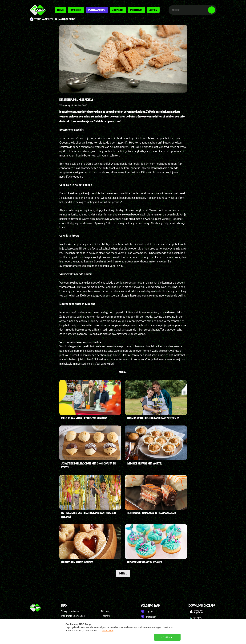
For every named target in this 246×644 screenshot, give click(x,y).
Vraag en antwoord (71, 611)
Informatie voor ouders (73, 616)
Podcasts (136, 10)
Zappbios (118, 10)
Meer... (123, 574)
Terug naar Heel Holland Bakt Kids (55, 19)
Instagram (149, 616)
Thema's (105, 616)
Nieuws (105, 611)
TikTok (147, 611)
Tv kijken (76, 10)
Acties (153, 10)
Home (60, 10)
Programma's (97, 10)
